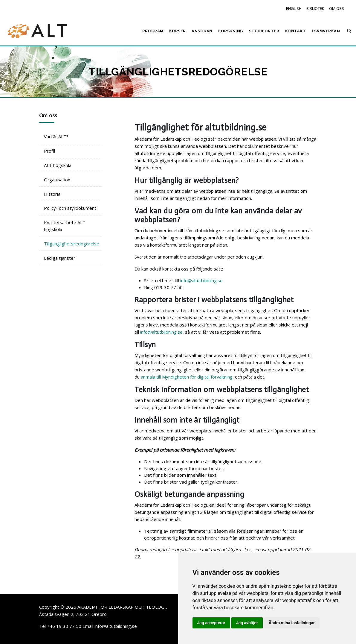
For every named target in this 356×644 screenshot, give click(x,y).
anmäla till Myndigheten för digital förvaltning (187, 377)
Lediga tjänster (60, 258)
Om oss (337, 8)
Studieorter (264, 31)
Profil (49, 151)
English (294, 8)
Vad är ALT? (56, 136)
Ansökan (202, 31)
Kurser (178, 31)
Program (153, 31)
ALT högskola (58, 165)
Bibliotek (315, 8)
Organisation (57, 180)
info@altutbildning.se (201, 280)
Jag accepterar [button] (211, 623)
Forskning (231, 31)
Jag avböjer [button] (247, 623)
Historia (52, 194)
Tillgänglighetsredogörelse (72, 244)
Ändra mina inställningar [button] (292, 623)
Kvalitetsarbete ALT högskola (65, 226)
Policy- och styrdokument (70, 208)
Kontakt (296, 31)
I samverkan (326, 31)
